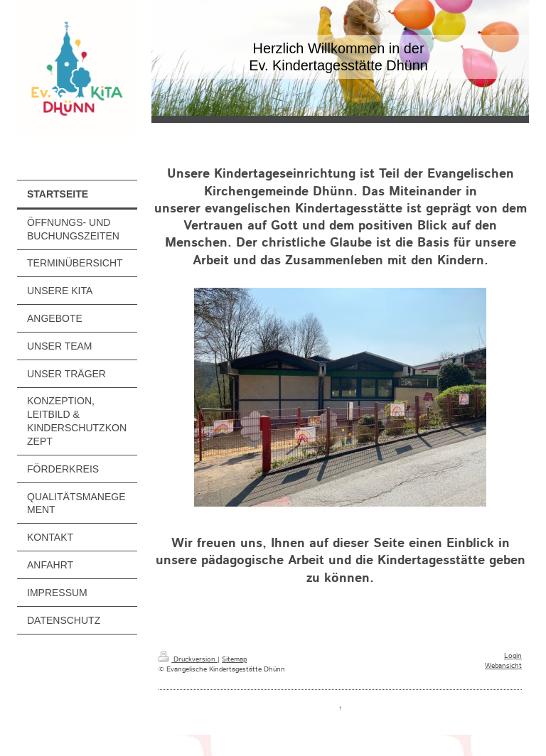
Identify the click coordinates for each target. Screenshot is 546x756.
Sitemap (234, 659)
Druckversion (188, 659)
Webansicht (503, 666)
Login (513, 656)
